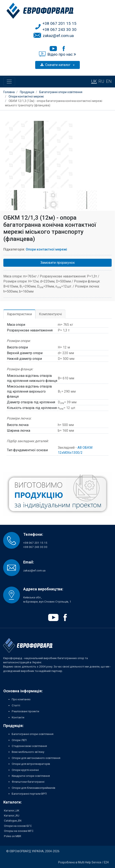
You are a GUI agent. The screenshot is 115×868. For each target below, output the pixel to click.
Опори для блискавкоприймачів (34, 788)
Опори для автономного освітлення (36, 758)
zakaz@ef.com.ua (58, 36)
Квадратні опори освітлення (31, 776)
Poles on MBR (13, 836)
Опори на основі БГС (18, 826)
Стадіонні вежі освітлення (29, 746)
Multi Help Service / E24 (93, 862)
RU (101, 81)
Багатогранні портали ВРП (29, 794)
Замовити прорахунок (58, 263)
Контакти (18, 717)
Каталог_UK (12, 810)
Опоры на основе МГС (19, 831)
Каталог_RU (12, 815)
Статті (16, 705)
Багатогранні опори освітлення (33, 734)
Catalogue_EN (13, 821)
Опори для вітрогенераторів (31, 764)
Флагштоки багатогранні (28, 782)
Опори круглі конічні (25, 770)
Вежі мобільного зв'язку (28, 752)
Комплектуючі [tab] (50, 314)
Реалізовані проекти (25, 711)
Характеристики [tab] (19, 314)
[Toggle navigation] (9, 82)
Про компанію (21, 699)
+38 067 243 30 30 (59, 30)
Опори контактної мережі (46, 249)
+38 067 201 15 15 (59, 23)
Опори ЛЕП (19, 740)
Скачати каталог (56, 65)
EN (109, 81)
